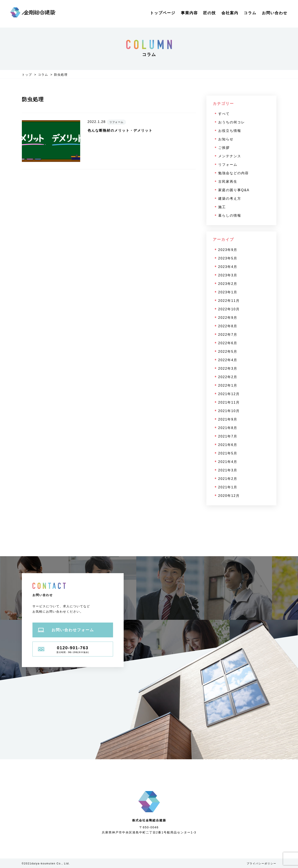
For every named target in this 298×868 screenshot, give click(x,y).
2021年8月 (228, 428)
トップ (27, 75)
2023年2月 (228, 284)
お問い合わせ (275, 13)
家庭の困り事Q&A (234, 190)
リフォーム (228, 165)
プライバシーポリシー (262, 864)
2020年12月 (229, 496)
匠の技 (210, 13)
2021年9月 (228, 419)
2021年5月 (228, 453)
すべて (224, 114)
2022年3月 (228, 369)
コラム (250, 13)
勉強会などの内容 (234, 173)
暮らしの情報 (230, 215)
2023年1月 (228, 292)
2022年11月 (229, 301)
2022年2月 (228, 377)
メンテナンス (230, 156)
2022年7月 (228, 335)
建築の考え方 (230, 199)
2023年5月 (228, 258)
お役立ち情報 (230, 131)
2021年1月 (228, 487)
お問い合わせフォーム (66, 630)
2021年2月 (228, 479)
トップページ (163, 13)
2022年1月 (228, 385)
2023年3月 (228, 275)
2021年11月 (229, 402)
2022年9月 (228, 318)
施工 (222, 207)
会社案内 (230, 13)
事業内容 (189, 13)
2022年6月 (228, 343)
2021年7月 (228, 436)
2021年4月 (228, 462)
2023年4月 (228, 267)
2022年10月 (229, 309)
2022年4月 (228, 360)
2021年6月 (228, 445)
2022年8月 (228, 326)
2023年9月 (228, 250)
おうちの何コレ (232, 122)
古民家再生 (228, 182)
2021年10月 (229, 411)
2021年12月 (229, 394)
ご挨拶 (224, 148)
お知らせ (226, 139)
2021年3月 (228, 470)
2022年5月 (228, 352)
